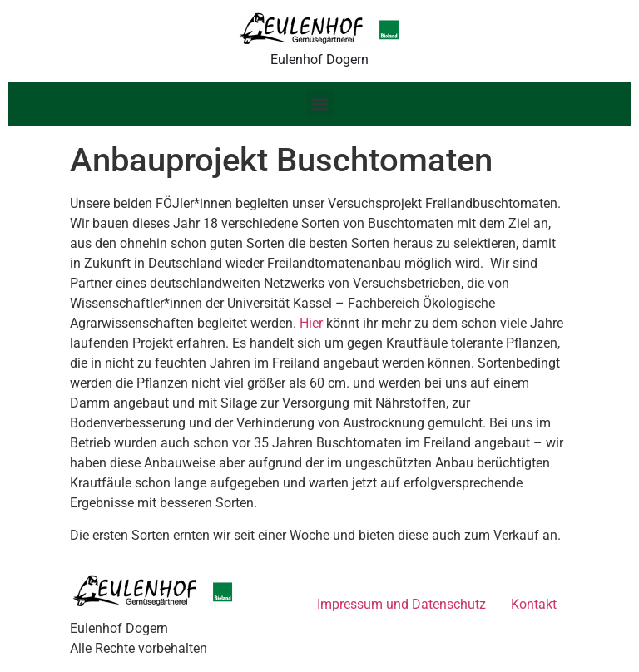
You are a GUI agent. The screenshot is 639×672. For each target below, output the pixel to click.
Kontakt (534, 604)
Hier (311, 323)
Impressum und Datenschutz (401, 604)
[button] (320, 104)
